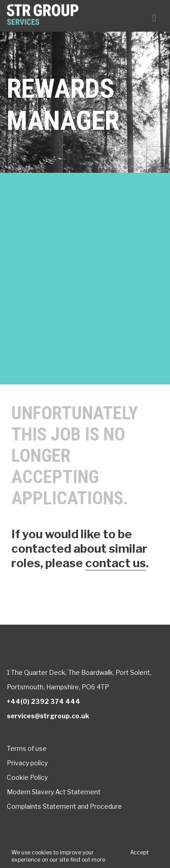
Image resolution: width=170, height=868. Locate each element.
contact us (116, 563)
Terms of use (27, 748)
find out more (88, 860)
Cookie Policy (27, 777)
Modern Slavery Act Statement (54, 792)
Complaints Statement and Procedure (64, 806)
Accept (139, 852)
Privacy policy (27, 763)
